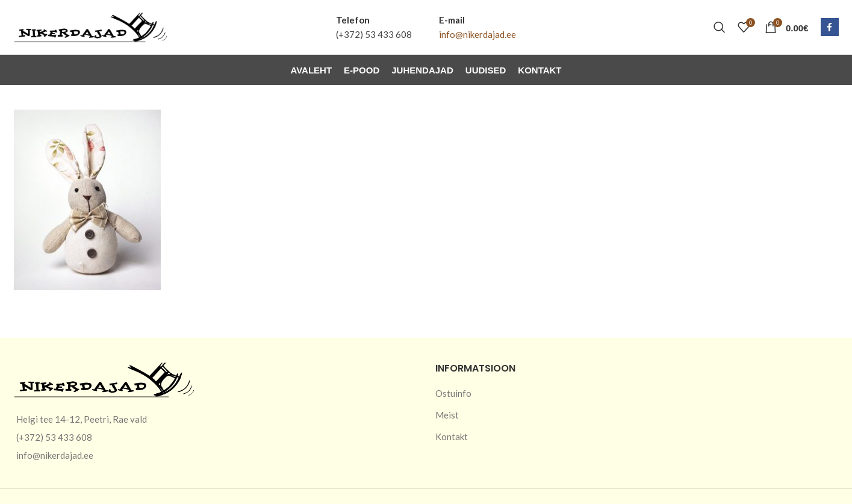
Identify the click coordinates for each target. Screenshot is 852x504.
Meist (447, 415)
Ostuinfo (453, 393)
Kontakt (452, 437)
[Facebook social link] (830, 27)
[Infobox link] (374, 27)
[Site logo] (91, 26)
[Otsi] (720, 27)
